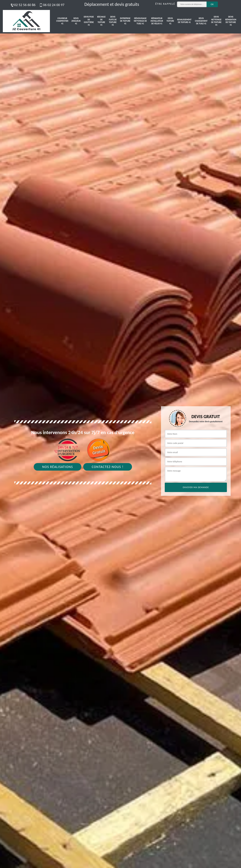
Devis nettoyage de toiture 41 (216, 21)
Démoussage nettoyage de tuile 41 (140, 21)
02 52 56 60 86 (23, 5)
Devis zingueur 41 (76, 21)
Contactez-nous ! (108, 467)
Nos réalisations (58, 467)
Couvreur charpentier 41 (62, 21)
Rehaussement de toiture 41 (184, 21)
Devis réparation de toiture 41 (231, 21)
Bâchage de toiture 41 (101, 21)
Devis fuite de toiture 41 (113, 21)
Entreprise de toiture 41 (125, 21)
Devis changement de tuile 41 (201, 21)
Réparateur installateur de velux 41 (157, 21)
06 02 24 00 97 (52, 5)
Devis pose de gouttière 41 (89, 21)
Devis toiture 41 (170, 21)
